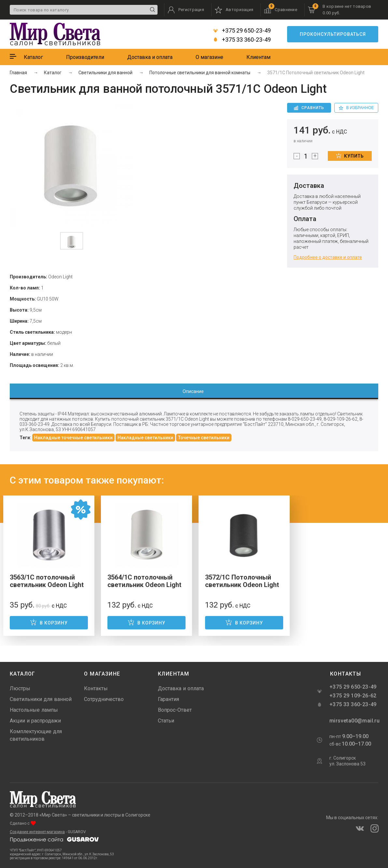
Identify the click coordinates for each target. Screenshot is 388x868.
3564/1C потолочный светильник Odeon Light (144, 581)
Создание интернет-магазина (37, 832)
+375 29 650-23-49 (242, 31)
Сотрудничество (104, 699)
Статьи (166, 721)
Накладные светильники (145, 438)
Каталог (33, 57)
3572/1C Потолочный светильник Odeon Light (242, 581)
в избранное (356, 108)
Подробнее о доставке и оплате (328, 257)
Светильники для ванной (41, 699)
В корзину (49, 622)
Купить (350, 156)
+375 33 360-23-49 (242, 40)
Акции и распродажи (35, 721)
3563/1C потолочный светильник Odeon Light (47, 581)
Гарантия (168, 699)
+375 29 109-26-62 (353, 696)
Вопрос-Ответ (175, 710)
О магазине (209, 57)
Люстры (20, 688)
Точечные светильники (204, 438)
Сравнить (309, 108)
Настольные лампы (34, 710)
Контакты (96, 688)
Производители (85, 57)
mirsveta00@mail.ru (354, 721)
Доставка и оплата (150, 57)
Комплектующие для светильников (36, 735)
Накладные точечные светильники (73, 438)
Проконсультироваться (333, 34)
